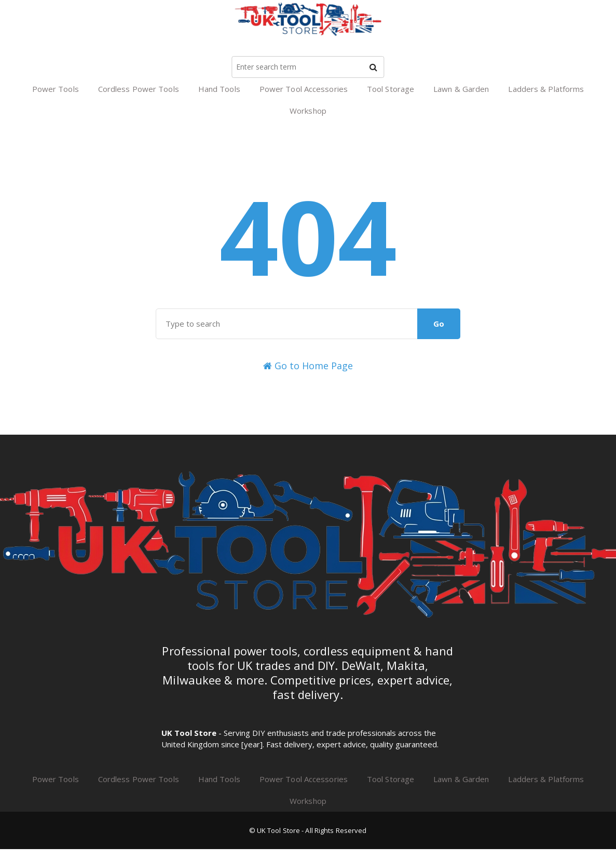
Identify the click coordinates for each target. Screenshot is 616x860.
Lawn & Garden (461, 89)
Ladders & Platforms (546, 89)
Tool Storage (391, 89)
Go (439, 324)
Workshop (308, 111)
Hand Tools (219, 89)
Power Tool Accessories (304, 89)
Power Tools (56, 89)
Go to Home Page (308, 366)
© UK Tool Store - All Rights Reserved (308, 830)
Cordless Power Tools (139, 89)
